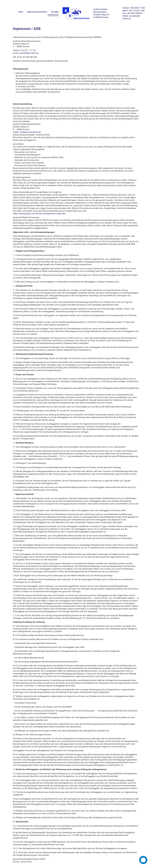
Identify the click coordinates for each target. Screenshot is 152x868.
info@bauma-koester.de (30, 132)
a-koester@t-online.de (29, 53)
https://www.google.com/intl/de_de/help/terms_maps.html (39, 214)
